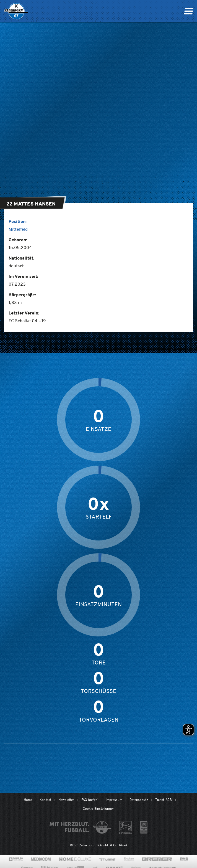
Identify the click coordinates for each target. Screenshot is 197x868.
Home (28, 800)
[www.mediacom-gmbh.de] (41, 859)
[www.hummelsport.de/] (107, 859)
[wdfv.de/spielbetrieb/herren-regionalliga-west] (144, 827)
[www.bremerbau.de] (157, 859)
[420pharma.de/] (16, 859)
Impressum (114, 800)
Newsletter (66, 800)
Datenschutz (139, 800)
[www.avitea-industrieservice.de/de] (129, 859)
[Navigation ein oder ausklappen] (189, 11)
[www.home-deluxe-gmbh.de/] (75, 859)
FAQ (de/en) (90, 800)
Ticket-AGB (164, 800)
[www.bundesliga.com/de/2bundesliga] (125, 827)
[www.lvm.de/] (184, 859)
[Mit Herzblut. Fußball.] (80, 827)
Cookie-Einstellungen (99, 809)
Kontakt (45, 800)
